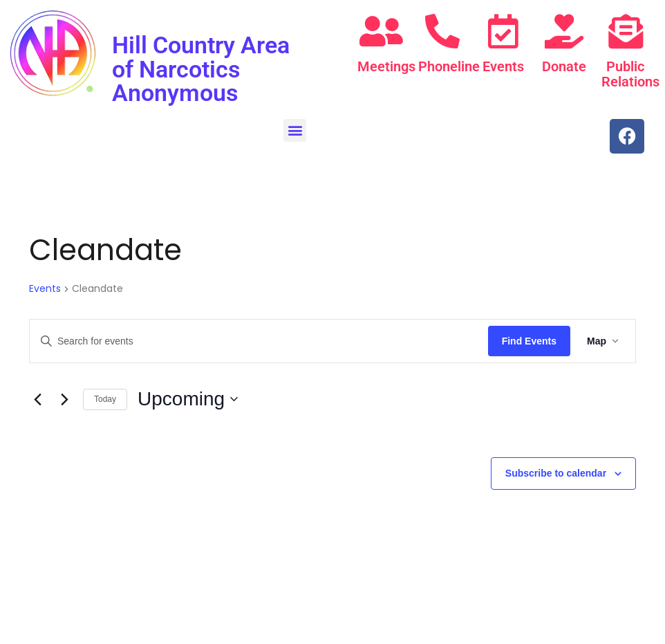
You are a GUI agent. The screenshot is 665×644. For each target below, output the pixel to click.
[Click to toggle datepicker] (188, 398)
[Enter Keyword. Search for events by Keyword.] (259, 340)
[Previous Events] (37, 398)
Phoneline (449, 66)
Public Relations (630, 74)
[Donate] (564, 31)
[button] (295, 129)
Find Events (529, 340)
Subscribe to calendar (556, 472)
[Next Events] (64, 398)
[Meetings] (381, 31)
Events (503, 66)
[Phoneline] (442, 31)
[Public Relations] (626, 31)
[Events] (503, 31)
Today (105, 398)
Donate (564, 66)
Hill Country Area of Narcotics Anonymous (201, 68)
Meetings (386, 66)
